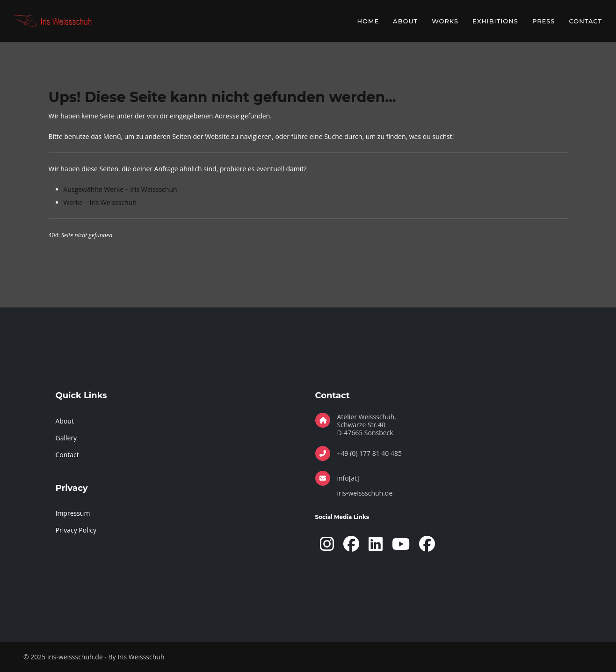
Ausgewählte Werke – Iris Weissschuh (120, 189)
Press (544, 21)
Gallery (66, 438)
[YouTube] (401, 544)
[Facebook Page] (351, 544)
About (405, 21)
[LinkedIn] (376, 544)
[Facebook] (427, 544)
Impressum (73, 513)
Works (445, 21)
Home (368, 21)
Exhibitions (495, 21)
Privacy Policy (76, 530)
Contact (585, 21)
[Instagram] (327, 544)
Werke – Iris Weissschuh (100, 202)
